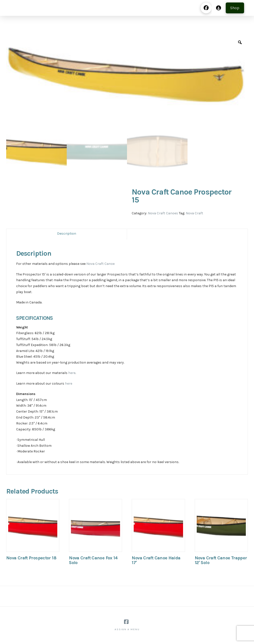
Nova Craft (194, 213)
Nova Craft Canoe (100, 264)
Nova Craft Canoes (163, 213)
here (72, 373)
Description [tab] (67, 234)
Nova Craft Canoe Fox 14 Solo (93, 560)
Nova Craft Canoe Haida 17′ (156, 560)
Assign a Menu (127, 629)
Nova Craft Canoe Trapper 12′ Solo (221, 560)
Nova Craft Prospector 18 (31, 558)
